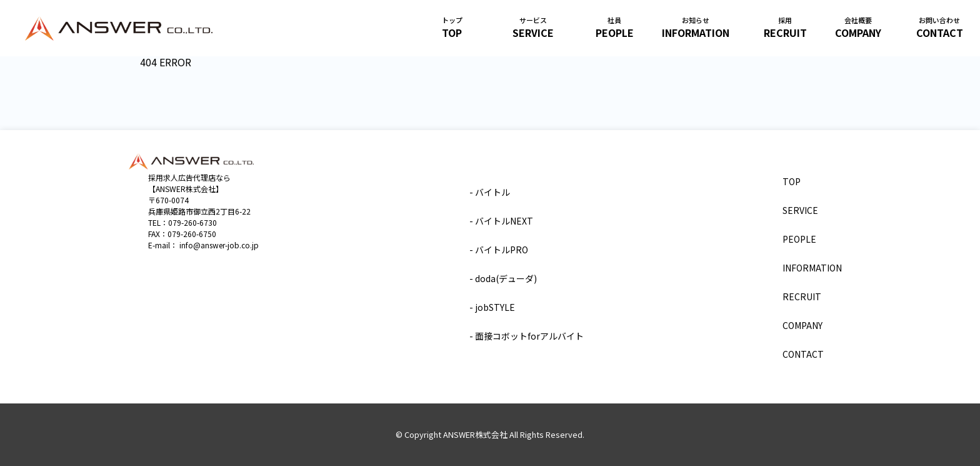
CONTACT (940, 32)
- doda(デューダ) (503, 278)
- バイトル (490, 192)
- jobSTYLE (492, 307)
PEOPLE (615, 32)
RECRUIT (785, 32)
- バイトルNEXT (501, 221)
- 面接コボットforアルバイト (527, 336)
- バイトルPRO (499, 250)
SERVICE (533, 32)
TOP (452, 32)
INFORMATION (696, 32)
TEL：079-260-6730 (182, 222)
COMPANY (858, 32)
